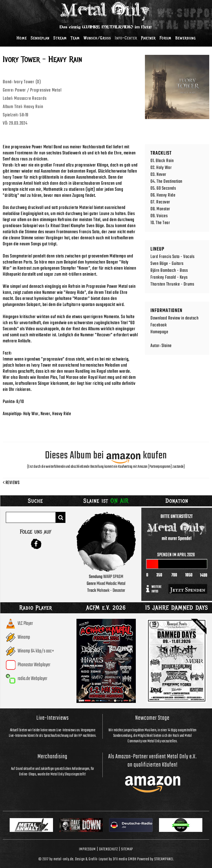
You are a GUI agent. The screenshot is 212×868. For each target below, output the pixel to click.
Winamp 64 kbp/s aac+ (36, 651)
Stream (60, 38)
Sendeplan (40, 38)
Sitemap (127, 849)
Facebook (159, 325)
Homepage (159, 332)
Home (22, 38)
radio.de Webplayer (32, 679)
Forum (165, 38)
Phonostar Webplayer (34, 665)
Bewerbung (185, 38)
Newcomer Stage (152, 718)
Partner (148, 38)
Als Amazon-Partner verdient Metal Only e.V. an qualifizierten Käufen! (152, 761)
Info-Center (126, 38)
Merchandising (52, 757)
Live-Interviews (53, 718)
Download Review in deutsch (174, 318)
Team (75, 38)
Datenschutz (108, 849)
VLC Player (25, 624)
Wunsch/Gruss (97, 38)
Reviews (11, 483)
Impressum (87, 849)
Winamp (24, 637)
